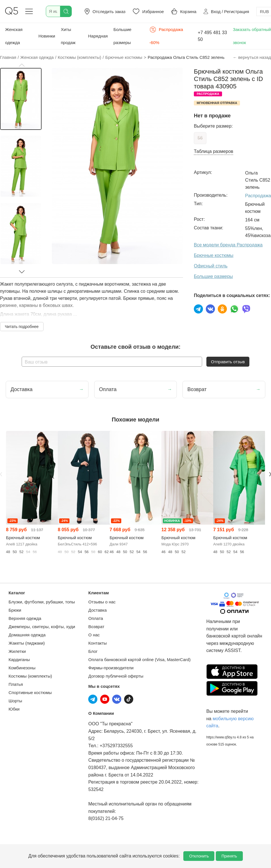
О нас (94, 635)
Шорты (15, 701)
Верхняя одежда (25, 618)
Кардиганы (19, 660)
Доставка (97, 610)
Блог (93, 651)
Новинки (47, 36)
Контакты (97, 643)
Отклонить (199, 856)
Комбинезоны (22, 668)
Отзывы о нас (102, 602)
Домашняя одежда (27, 635)
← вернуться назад (252, 57)
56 (200, 138)
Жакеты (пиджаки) (27, 643)
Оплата (96, 618)
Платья (16, 684)
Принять (229, 856)
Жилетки (17, 651)
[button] (22, 65)
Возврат (96, 627)
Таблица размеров (213, 151)
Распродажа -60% (166, 36)
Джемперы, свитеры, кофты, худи (42, 627)
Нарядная (98, 36)
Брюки (15, 610)
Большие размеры (122, 36)
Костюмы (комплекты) (30, 676)
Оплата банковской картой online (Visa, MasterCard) (139, 660)
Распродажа (258, 196)
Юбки (14, 709)
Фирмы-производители (111, 668)
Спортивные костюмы (30, 692)
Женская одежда (14, 36)
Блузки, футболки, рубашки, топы (42, 602)
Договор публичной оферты (116, 676)
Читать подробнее (22, 327)
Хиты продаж (68, 36)
